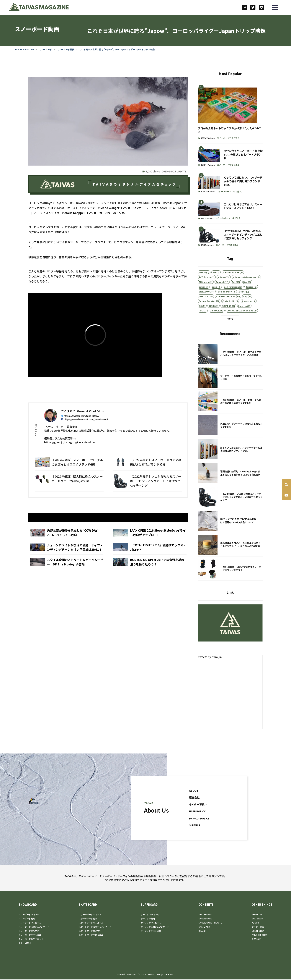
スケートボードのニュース (91, 923)
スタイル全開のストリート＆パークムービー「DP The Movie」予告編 (67, 568)
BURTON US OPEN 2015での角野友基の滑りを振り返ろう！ (150, 568)
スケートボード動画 (88, 919)
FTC (201, 316)
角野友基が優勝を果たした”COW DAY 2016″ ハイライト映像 (67, 539)
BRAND (202, 931)
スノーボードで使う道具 (228, 138)
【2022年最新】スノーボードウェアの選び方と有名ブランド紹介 (147, 468)
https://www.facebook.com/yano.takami (85, 424)
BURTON (203, 302)
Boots (242, 297)
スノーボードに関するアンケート (34, 927)
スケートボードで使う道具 (229, 192)
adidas (221, 283)
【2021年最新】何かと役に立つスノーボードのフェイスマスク (230, 574)
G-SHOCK (215, 316)
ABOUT (194, 796)
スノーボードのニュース (30, 923)
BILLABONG (205, 297)
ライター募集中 (199, 810)
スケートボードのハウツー (91, 931)
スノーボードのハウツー (30, 931)
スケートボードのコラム (90, 915)
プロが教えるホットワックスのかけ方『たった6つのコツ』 (230, 113)
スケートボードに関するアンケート (95, 927)
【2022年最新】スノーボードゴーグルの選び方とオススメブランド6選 (69, 468)
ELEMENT (227, 311)
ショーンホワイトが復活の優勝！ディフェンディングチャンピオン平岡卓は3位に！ (67, 554)
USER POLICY (198, 817)
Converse (247, 306)
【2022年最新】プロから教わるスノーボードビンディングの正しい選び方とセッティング (147, 486)
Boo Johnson (225, 297)
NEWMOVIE (257, 915)
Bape (214, 292)
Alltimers (204, 287)
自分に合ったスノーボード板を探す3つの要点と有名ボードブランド (230, 157)
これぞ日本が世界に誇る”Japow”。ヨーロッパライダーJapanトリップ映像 (117, 50)
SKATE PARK (258, 919)
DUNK (212, 311)
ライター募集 (258, 927)
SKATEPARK (204, 927)
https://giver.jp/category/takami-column (70, 448)
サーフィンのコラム (150, 915)
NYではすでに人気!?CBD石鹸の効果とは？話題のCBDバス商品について (230, 527)
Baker (202, 292)
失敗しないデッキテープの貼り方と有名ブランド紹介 (230, 431)
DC (200, 311)
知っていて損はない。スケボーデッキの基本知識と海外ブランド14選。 (230, 184)
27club (202, 278)
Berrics (249, 292)
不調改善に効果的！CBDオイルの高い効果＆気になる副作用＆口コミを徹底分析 (230, 479)
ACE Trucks (205, 283)
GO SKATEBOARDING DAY (240, 316)
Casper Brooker (207, 306)
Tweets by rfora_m (210, 657)
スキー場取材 (25, 944)
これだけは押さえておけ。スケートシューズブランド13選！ (230, 211)
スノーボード (45, 50)
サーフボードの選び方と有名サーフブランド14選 (230, 383)
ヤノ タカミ (68, 417)
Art (234, 287)
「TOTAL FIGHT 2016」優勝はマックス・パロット (150, 554)
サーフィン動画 (148, 919)
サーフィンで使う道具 (151, 931)
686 (214, 278)
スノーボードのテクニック (31, 939)
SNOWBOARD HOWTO (210, 923)
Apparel (220, 287)
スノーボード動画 (66, 50)
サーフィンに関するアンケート (155, 927)
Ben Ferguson (231, 292)
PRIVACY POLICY (200, 824)
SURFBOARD (149, 905)
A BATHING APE (231, 278)
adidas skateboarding (244, 283)
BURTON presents (226, 302)
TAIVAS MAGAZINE (24, 50)
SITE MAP (256, 939)
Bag (245, 287)
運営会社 (195, 803)
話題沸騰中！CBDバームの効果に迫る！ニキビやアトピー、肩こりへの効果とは (230, 551)
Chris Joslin (229, 306)
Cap (245, 302)
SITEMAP (195, 831)
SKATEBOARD (88, 905)
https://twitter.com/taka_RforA (80, 421)
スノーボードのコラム (29, 915)
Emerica (242, 311)
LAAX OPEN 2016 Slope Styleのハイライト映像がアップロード (150, 539)
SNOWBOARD (28, 905)
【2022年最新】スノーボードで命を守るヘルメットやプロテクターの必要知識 (230, 360)
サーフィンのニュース (151, 923)
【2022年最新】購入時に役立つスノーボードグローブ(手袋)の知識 (69, 486)
